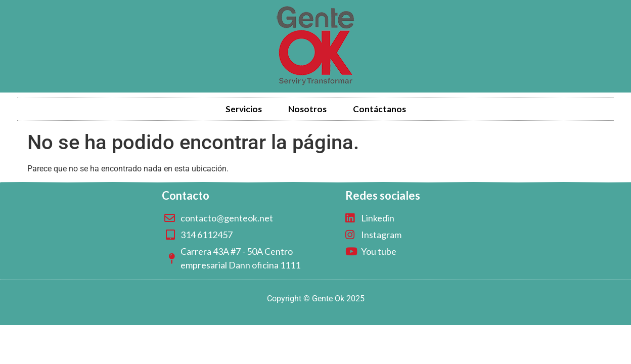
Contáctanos (379, 109)
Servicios (244, 109)
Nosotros (307, 109)
